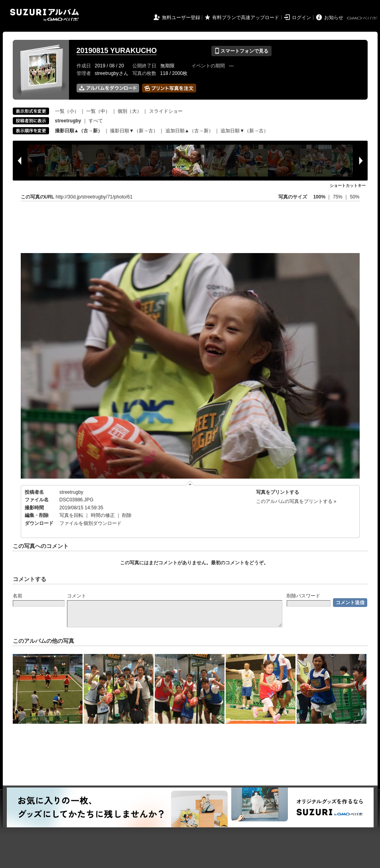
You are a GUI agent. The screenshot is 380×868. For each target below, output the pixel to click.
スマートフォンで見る (241, 51)
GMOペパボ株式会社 (363, 18)
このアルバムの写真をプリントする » (296, 501)
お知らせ (334, 18)
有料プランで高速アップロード (246, 18)
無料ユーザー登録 (181, 18)
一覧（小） (67, 111)
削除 (127, 515)
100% (319, 197)
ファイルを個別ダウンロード (91, 523)
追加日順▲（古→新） (189, 131)
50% (354, 197)
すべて (96, 121)
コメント (77, 596)
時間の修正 (103, 515)
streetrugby (71, 492)
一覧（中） (98, 111)
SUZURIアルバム (44, 15)
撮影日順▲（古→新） (79, 131)
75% (338, 197)
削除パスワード (303, 596)
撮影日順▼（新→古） (134, 131)
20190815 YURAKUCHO (117, 51)
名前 (18, 596)
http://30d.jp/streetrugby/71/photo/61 (94, 197)
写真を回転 (71, 515)
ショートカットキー (348, 186)
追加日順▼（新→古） (244, 131)
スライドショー (166, 111)
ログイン (301, 18)
